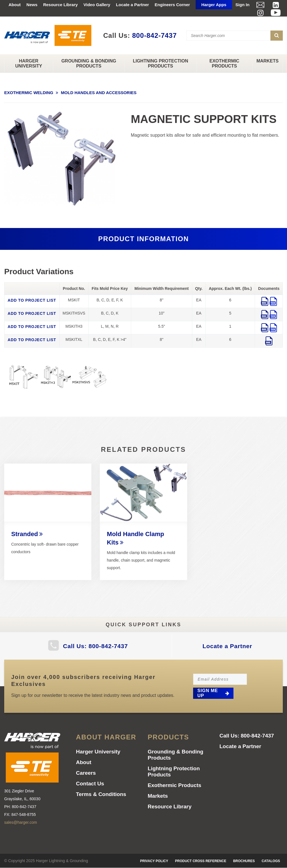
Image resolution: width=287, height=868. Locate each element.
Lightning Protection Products (160, 63)
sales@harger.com (21, 822)
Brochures (244, 861)
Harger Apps (214, 5)
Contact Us (90, 784)
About (15, 5)
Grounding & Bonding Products (89, 63)
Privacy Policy (154, 861)
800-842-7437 (154, 35)
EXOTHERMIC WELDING (29, 93)
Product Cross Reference (201, 861)
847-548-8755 (24, 815)
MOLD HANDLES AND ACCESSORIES (99, 93)
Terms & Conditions (101, 794)
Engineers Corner (172, 5)
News (32, 5)
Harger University (29, 63)
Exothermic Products (224, 63)
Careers (86, 773)
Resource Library (60, 5)
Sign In (242, 5)
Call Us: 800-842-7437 (96, 646)
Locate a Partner (133, 5)
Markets (268, 61)
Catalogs (271, 861)
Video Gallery (97, 5)
